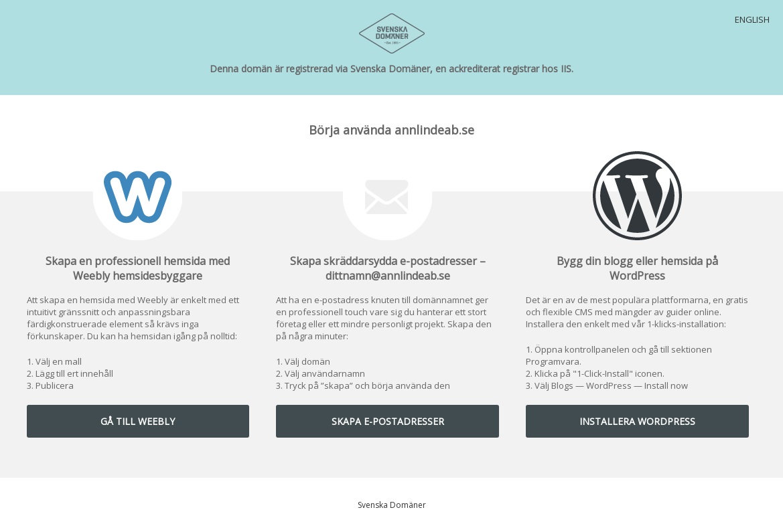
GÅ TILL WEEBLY (138, 421)
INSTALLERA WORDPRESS (637, 421)
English (752, 19)
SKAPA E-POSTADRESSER (388, 421)
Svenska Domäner (392, 505)
